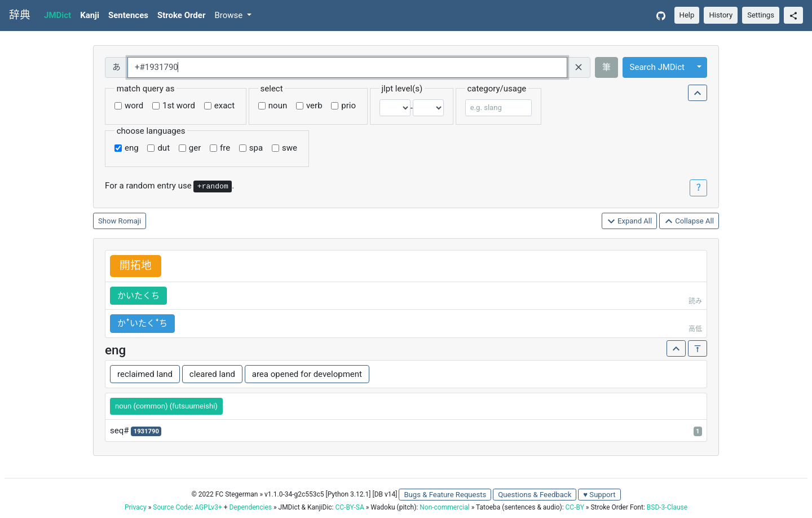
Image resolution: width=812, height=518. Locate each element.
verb (314, 106)
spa (256, 148)
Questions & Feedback (535, 495)
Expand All (630, 221)
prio (348, 106)
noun (278, 106)
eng (132, 148)
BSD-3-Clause (667, 507)
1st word (179, 106)
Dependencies (250, 507)
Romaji (130, 221)
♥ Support (599, 495)
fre (225, 148)
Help (687, 15)
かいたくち (138, 296)
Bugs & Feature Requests (445, 495)
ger (195, 148)
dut (164, 148)
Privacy (136, 507)
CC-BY (575, 507)
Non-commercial (444, 507)
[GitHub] (661, 16)
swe (290, 148)
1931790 (146, 431)
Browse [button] (230, 15)
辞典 (20, 15)
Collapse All (689, 221)
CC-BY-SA (349, 507)
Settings (761, 15)
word (134, 106)
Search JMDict (657, 67)
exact (224, 106)
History (721, 15)
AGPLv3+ (208, 507)
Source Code (172, 507)
